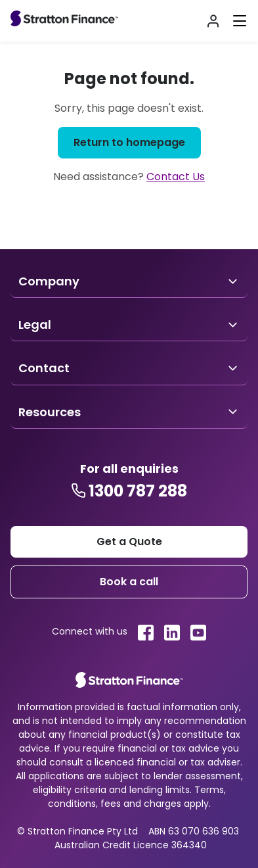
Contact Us (176, 177)
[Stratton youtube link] (198, 633)
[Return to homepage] (129, 143)
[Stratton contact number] (129, 491)
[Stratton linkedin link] (172, 633)
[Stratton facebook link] (146, 633)
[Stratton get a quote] (129, 542)
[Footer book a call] (129, 582)
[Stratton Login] (213, 21)
